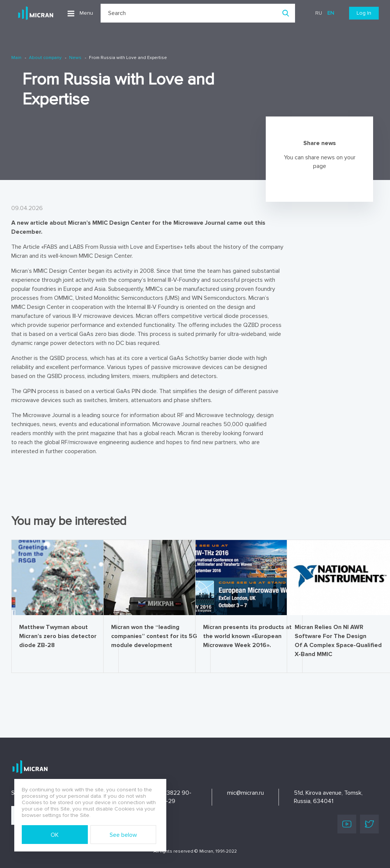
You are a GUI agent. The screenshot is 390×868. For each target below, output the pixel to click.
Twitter (369, 824)
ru (319, 13)
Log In (364, 13)
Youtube (347, 824)
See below (123, 835)
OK (55, 835)
